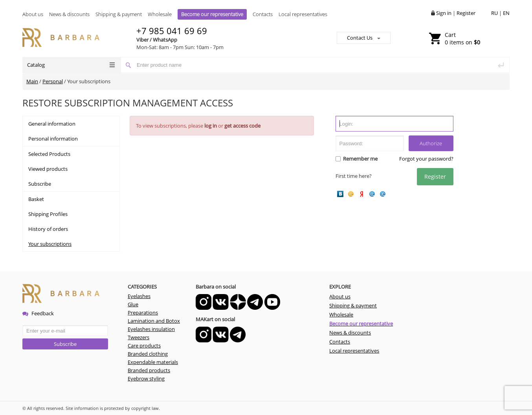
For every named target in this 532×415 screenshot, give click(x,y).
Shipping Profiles (48, 214)
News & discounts (69, 14)
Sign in (444, 13)
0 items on (462, 38)
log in (211, 126)
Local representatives (303, 14)
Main (32, 81)
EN (506, 13)
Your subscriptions (50, 244)
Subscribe (40, 184)
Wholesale (160, 14)
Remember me (360, 159)
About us (33, 14)
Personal (53, 81)
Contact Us (364, 38)
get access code (242, 126)
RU (494, 13)
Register (466, 13)
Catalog (71, 65)
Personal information (53, 139)
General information (52, 124)
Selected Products (49, 154)
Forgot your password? (426, 159)
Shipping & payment (119, 14)
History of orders (48, 229)
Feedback (38, 313)
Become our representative (212, 14)
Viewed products (48, 169)
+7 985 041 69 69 (172, 31)
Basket (36, 199)
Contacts (263, 14)
